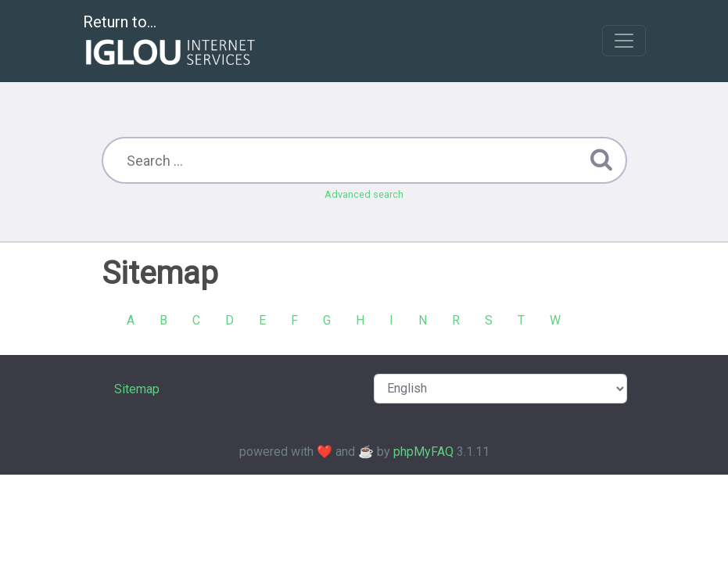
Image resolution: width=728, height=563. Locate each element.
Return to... (171, 42)
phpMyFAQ (423, 452)
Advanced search (364, 194)
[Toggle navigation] (624, 41)
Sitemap (137, 389)
